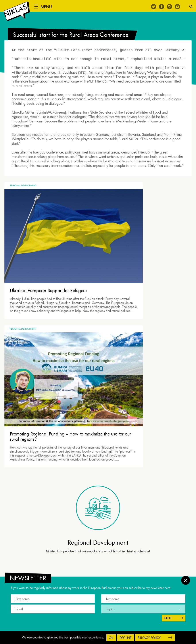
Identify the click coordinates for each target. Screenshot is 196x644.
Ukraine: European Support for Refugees (49, 265)
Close (186, 577)
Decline (126, 638)
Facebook (161, 7)
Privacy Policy (149, 638)
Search (191, 7)
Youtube (177, 7)
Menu (50, 7)
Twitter (154, 7)
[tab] (99, 443)
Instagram (169, 7)
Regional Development (23, 196)
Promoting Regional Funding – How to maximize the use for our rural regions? (144, 268)
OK (111, 638)
